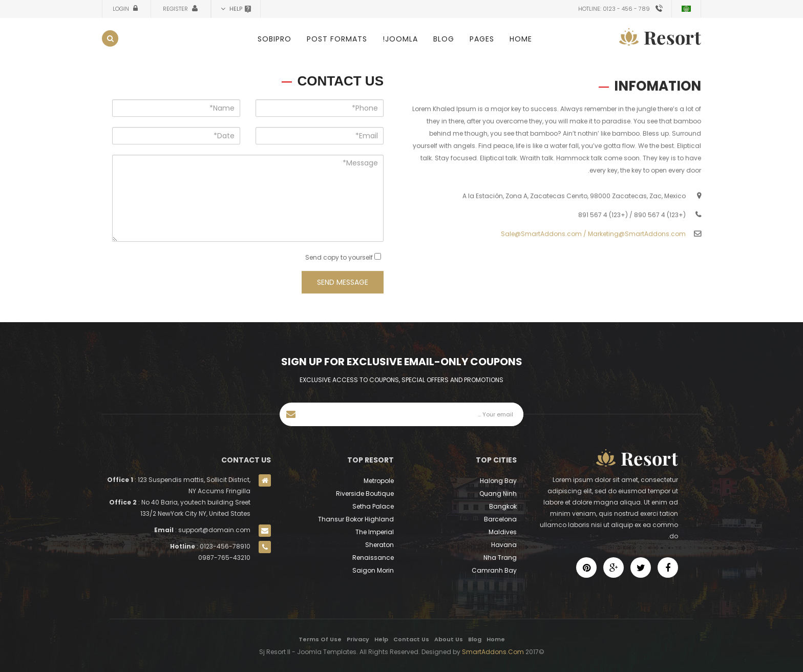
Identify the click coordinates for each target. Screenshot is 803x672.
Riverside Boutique (365, 493)
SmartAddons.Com (493, 652)
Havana (504, 545)
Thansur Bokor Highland (356, 519)
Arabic (686, 9)
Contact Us (411, 639)
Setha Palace (373, 506)
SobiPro (274, 39)
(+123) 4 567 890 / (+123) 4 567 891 (632, 225)
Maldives (503, 532)
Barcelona (500, 519)
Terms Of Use (320, 639)
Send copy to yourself (339, 264)
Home (521, 39)
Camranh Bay (494, 570)
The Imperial (375, 532)
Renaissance (373, 558)
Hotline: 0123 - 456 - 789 (614, 9)
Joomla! (400, 39)
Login (122, 9)
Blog (444, 39)
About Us (449, 639)
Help (381, 639)
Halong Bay (498, 481)
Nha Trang (500, 558)
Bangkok (503, 506)
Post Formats (337, 39)
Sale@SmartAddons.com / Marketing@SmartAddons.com (593, 244)
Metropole (379, 481)
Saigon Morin (373, 570)
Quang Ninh (498, 493)
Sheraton (379, 545)
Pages (482, 39)
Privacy (358, 639)
